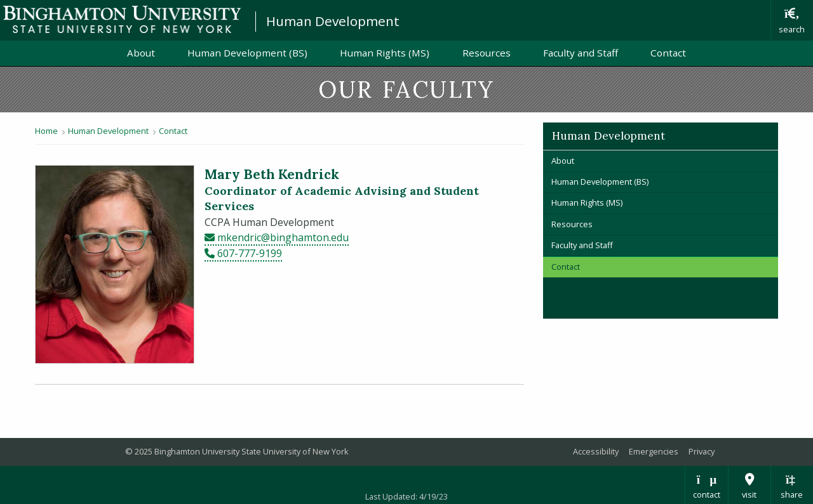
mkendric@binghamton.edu (283, 237)
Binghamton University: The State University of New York (122, 19)
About (141, 53)
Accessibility (596, 451)
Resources (487, 53)
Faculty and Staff (581, 53)
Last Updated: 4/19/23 (406, 496)
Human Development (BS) (247, 53)
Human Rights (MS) (385, 53)
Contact (668, 53)
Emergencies (654, 451)
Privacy (702, 451)
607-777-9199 (250, 253)
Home (46, 131)
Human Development (333, 21)
